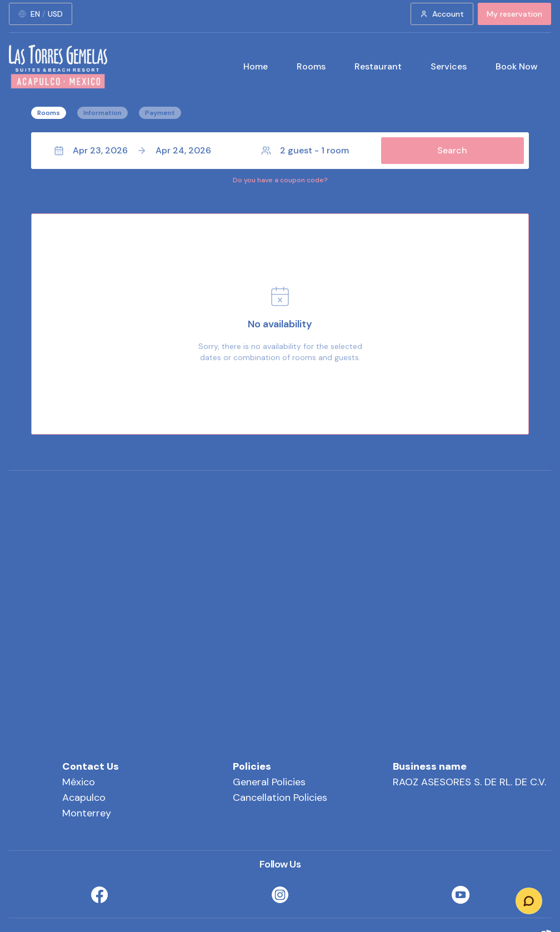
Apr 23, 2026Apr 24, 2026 (132, 150)
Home (256, 66)
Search (452, 150)
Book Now (517, 66)
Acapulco (84, 798)
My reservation (514, 14)
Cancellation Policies (280, 798)
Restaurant (378, 66)
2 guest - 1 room (305, 150)
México (79, 782)
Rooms (311, 66)
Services (449, 66)
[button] (280, 151)
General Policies (269, 782)
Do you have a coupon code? (280, 180)
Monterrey (87, 813)
